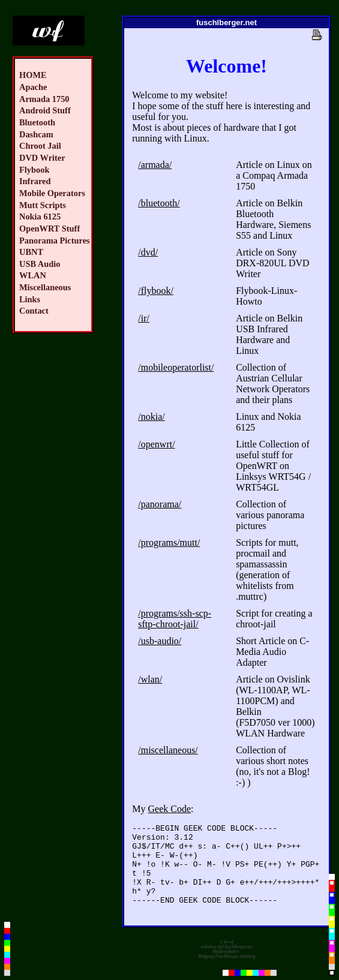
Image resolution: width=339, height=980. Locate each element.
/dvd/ (148, 252)
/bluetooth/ (159, 203)
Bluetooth (37, 122)
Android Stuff (45, 110)
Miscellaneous (45, 287)
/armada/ (155, 165)
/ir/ (144, 318)
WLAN (33, 275)
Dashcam (36, 134)
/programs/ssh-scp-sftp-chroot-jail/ (175, 619)
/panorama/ (160, 504)
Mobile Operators (52, 193)
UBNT (31, 252)
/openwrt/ (156, 444)
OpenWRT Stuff (49, 229)
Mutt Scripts (43, 205)
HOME (33, 75)
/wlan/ (150, 679)
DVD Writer (42, 158)
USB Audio (40, 264)
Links (30, 299)
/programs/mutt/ (169, 542)
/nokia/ (151, 417)
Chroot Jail (40, 146)
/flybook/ (156, 291)
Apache (33, 87)
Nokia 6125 (40, 217)
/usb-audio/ (160, 641)
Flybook (34, 170)
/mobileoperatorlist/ (176, 367)
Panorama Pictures (55, 241)
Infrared (35, 181)
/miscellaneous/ (168, 750)
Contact (34, 311)
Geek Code (170, 809)
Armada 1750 (44, 99)
